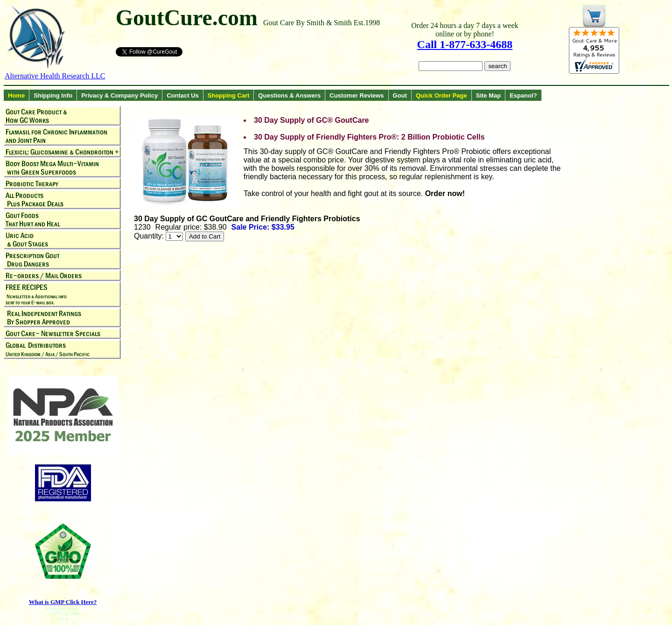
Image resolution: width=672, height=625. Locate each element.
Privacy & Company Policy (119, 95)
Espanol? (523, 95)
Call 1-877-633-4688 (465, 44)
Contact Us (183, 95)
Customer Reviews (357, 95)
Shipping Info (53, 95)
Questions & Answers (289, 95)
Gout (400, 95)
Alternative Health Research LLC (55, 76)
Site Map (488, 95)
